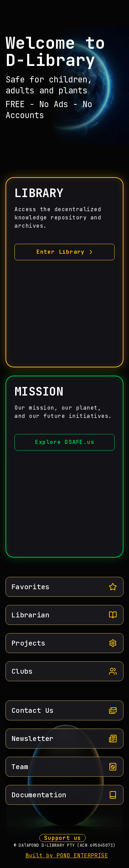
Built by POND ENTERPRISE (67, 855)
